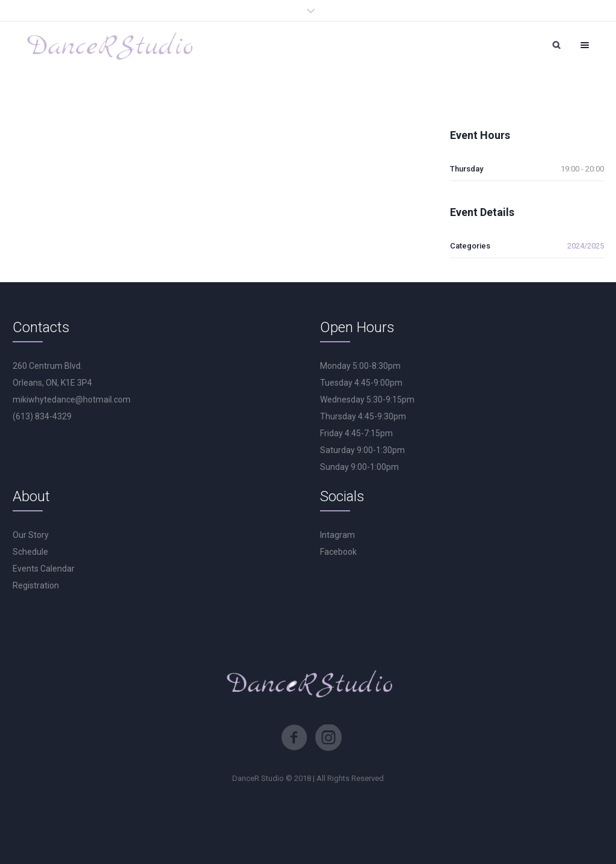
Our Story (31, 535)
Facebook (338, 552)
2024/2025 (586, 246)
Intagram (337, 535)
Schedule (30, 552)
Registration (36, 585)
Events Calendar (44, 569)
